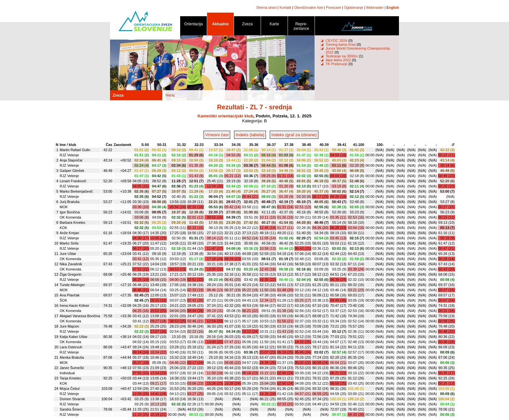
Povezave (334, 7)
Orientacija (193, 25)
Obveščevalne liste (309, 7)
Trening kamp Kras (341, 44)
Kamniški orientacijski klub (225, 116)
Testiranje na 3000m (342, 56)
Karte (274, 25)
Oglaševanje (354, 7)
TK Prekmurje (336, 64)
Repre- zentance (301, 27)
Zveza (247, 25)
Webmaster (375, 7)
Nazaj (170, 95)
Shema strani (267, 7)
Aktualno (220, 25)
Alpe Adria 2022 (338, 60)
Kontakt (285, 7)
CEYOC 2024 (336, 41)
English (393, 7)
